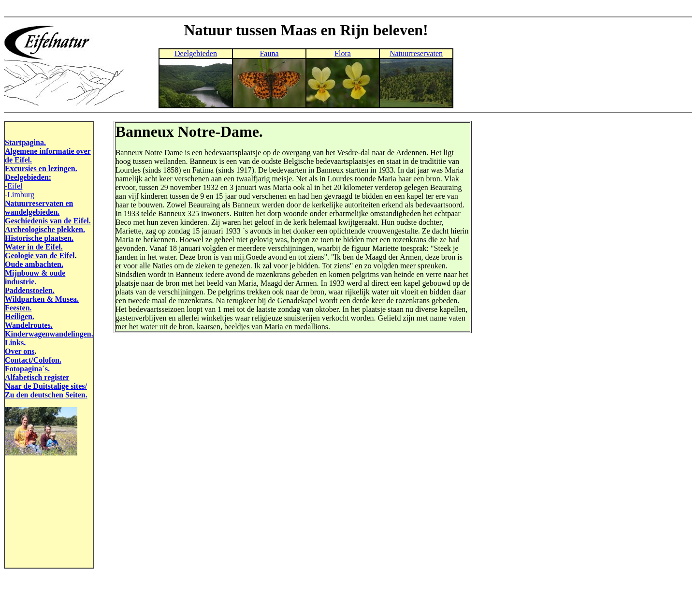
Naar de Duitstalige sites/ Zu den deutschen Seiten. (46, 390)
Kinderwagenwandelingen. (49, 334)
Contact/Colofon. (33, 360)
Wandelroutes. (29, 325)
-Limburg (20, 195)
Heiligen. (20, 316)
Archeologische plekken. (45, 229)
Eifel (15, 186)
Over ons (20, 351)
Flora (343, 53)
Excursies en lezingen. (41, 169)
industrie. (21, 282)
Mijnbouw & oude (35, 273)
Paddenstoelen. (30, 290)
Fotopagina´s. (27, 369)
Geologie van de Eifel (40, 256)
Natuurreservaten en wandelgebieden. (39, 208)
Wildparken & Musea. (42, 299)
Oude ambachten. (34, 264)
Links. (15, 343)
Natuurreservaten (416, 53)
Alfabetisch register (37, 377)
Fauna (269, 53)
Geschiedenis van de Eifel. (48, 221)
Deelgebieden (196, 53)
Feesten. (18, 308)
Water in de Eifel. (34, 247)
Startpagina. (25, 142)
